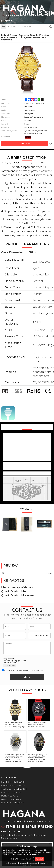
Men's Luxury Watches (17, 587)
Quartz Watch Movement (19, 595)
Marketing (42, 863)
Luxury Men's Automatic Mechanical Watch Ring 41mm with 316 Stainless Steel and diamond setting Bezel (15, 725)
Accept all (39, 859)
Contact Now (24, 143)
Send (27, 677)
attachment (10, 666)
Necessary (12, 863)
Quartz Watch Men (14, 591)
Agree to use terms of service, (22, 670)
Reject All (15, 859)
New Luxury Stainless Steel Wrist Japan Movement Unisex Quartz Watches (38, 724)
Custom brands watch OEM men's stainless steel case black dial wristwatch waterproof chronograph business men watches (14, 758)
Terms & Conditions (36, 670)
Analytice (22, 863)
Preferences (32, 863)
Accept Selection (27, 859)
